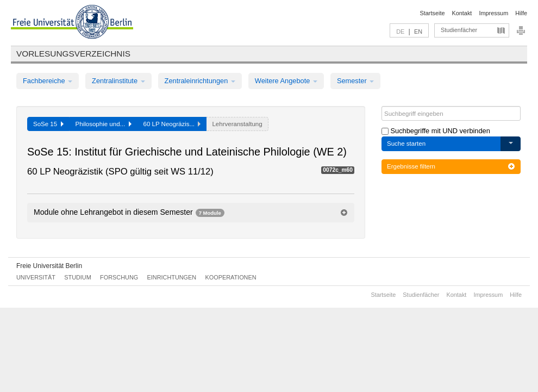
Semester (355, 81)
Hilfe (521, 13)
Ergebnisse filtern (451, 166)
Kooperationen (231, 277)
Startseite (433, 13)
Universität (36, 277)
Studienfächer (459, 30)
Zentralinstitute (118, 81)
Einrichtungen (172, 277)
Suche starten (406, 144)
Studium (78, 277)
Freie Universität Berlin (49, 266)
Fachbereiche (48, 81)
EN (418, 32)
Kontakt (462, 13)
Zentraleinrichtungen (200, 81)
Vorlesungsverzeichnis (73, 54)
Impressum (493, 13)
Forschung (119, 277)
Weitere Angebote (286, 81)
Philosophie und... (104, 124)
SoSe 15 (48, 124)
